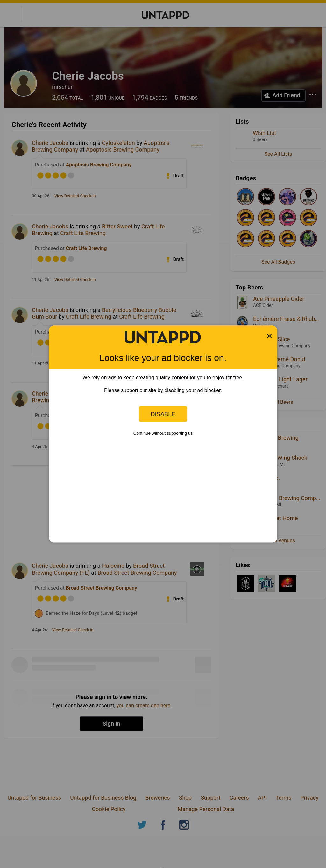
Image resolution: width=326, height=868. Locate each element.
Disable (163, 414)
